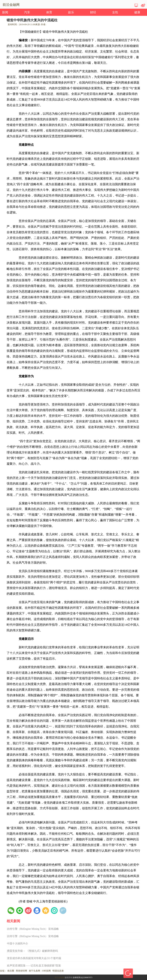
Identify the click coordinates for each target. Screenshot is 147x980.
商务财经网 (21, 971)
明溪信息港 (58, 971)
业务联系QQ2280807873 (82, 977)
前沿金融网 (59, 977)
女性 (115, 12)
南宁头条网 (34, 971)
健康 (137, 12)
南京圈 (11, 971)
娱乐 (71, 12)
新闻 (5, 12)
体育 (49, 12)
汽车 (27, 12)
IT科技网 (46, 971)
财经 (93, 12)
